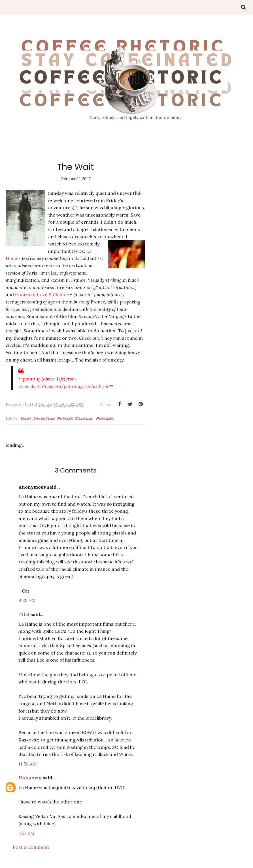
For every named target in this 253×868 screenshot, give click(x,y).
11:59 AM (28, 764)
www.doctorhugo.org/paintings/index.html (63, 386)
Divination (44, 418)
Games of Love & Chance (42, 294)
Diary (26, 418)
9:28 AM (27, 600)
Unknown (30, 778)
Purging (105, 418)
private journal (75, 418)
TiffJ (24, 614)
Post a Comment (31, 847)
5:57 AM (26, 833)
